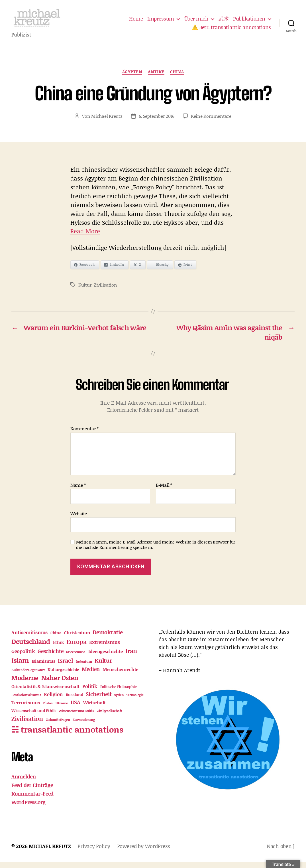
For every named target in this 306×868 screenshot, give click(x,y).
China (177, 78)
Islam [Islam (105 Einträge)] (20, 666)
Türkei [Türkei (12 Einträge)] (48, 709)
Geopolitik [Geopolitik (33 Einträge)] (23, 657)
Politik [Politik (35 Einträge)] (90, 692)
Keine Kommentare (211, 122)
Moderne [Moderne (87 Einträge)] (25, 683)
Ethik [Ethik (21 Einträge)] (58, 648)
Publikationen (249, 22)
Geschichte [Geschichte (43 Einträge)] (50, 657)
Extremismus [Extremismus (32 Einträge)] (104, 648)
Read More (85, 237)
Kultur (85, 290)
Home (136, 22)
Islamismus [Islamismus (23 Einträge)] (43, 667)
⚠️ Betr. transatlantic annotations (231, 30)
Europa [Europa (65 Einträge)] (76, 647)
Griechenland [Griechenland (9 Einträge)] (76, 658)
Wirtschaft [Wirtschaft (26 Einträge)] (94, 708)
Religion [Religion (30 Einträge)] (53, 700)
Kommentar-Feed (32, 799)
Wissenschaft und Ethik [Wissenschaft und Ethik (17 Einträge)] (34, 716)
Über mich (196, 22)
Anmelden (24, 782)
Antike (156, 78)
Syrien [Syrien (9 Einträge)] (119, 701)
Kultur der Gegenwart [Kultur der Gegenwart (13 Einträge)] (28, 675)
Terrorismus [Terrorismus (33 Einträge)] (26, 708)
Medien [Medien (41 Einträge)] (91, 675)
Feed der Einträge (32, 791)
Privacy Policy (94, 852)
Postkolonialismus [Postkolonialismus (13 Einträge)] (26, 701)
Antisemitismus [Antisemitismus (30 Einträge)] (29, 638)
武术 (224, 22)
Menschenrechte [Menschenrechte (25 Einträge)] (120, 675)
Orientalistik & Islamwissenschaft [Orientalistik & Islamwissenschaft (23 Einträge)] (45, 692)
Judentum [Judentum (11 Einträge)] (84, 667)
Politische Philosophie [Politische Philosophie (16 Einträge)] (119, 693)
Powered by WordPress (144, 852)
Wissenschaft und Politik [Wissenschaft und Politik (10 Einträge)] (76, 717)
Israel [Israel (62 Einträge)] (65, 666)
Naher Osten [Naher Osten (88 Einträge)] (60, 683)
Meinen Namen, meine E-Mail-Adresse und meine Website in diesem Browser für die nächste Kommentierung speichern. (156, 550)
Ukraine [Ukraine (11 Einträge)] (62, 709)
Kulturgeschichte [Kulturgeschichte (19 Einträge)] (63, 675)
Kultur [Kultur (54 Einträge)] (103, 666)
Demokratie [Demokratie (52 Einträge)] (108, 638)
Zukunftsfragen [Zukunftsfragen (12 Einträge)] (58, 725)
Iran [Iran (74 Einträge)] (131, 656)
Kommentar (84, 434)
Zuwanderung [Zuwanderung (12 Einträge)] (84, 725)
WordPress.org (28, 808)
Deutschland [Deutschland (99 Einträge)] (31, 647)
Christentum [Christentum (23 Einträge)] (77, 638)
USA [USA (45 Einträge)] (76, 708)
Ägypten (132, 78)
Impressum (161, 22)
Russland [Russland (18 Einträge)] (75, 700)
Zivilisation (105, 290)
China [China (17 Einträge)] (56, 638)
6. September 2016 (157, 122)
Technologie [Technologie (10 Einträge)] (135, 701)
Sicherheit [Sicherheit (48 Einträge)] (99, 700)
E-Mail (164, 491)
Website (79, 519)
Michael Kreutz (107, 122)
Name (78, 491)
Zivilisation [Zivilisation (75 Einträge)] (27, 724)
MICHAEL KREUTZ (50, 852)
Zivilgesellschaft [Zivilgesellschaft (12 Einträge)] (109, 716)
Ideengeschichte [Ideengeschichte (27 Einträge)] (106, 657)
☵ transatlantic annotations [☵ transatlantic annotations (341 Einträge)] (67, 735)
